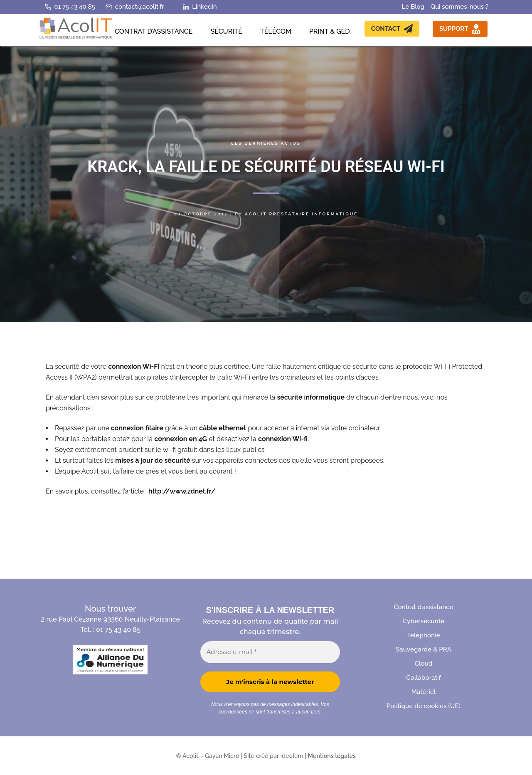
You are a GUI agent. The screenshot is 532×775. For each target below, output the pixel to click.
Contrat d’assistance (423, 607)
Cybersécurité (424, 621)
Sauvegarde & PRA (424, 650)
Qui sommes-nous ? (459, 7)
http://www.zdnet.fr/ (182, 491)
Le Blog (413, 7)
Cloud (424, 664)
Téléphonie (423, 636)
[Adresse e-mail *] (270, 652)
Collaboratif (424, 678)
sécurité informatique (311, 397)
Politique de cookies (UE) (424, 706)
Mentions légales (332, 756)
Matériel (424, 692)
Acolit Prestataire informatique (301, 214)
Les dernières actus (266, 143)
